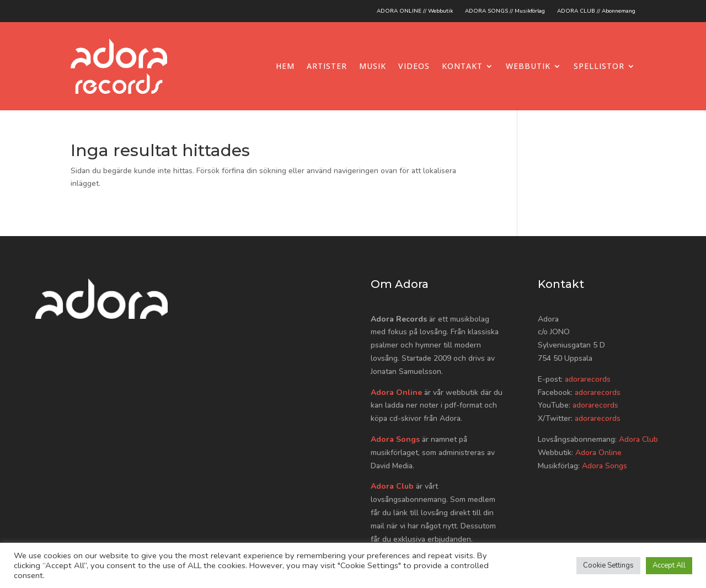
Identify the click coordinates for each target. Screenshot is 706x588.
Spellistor (599, 66)
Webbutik (528, 66)
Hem (285, 66)
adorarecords (588, 379)
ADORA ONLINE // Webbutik (415, 11)
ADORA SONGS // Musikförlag (505, 11)
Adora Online (396, 392)
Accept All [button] (669, 565)
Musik (373, 66)
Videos (414, 66)
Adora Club (392, 486)
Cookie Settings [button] (608, 565)
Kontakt (462, 66)
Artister (327, 66)
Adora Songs (395, 439)
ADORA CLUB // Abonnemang (596, 11)
